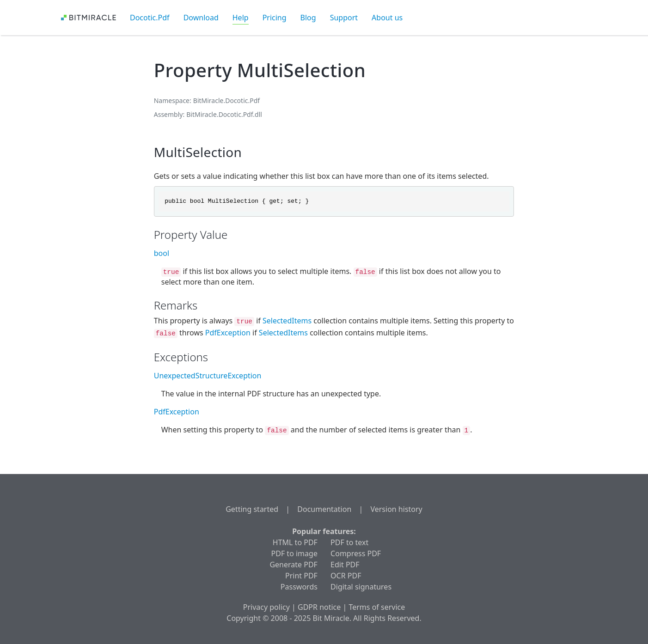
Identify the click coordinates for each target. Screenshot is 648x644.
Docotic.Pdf (150, 18)
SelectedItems (287, 321)
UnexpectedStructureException (208, 376)
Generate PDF (293, 565)
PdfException (228, 333)
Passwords (299, 587)
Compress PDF (356, 553)
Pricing (275, 18)
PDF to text (349, 542)
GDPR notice (319, 607)
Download (201, 18)
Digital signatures (361, 587)
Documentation (324, 509)
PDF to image (294, 553)
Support (344, 18)
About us (387, 18)
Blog (308, 18)
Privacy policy (266, 607)
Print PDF (301, 576)
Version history (396, 509)
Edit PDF (345, 565)
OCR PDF (346, 576)
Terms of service (377, 607)
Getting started (252, 509)
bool (162, 253)
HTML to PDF (295, 542)
